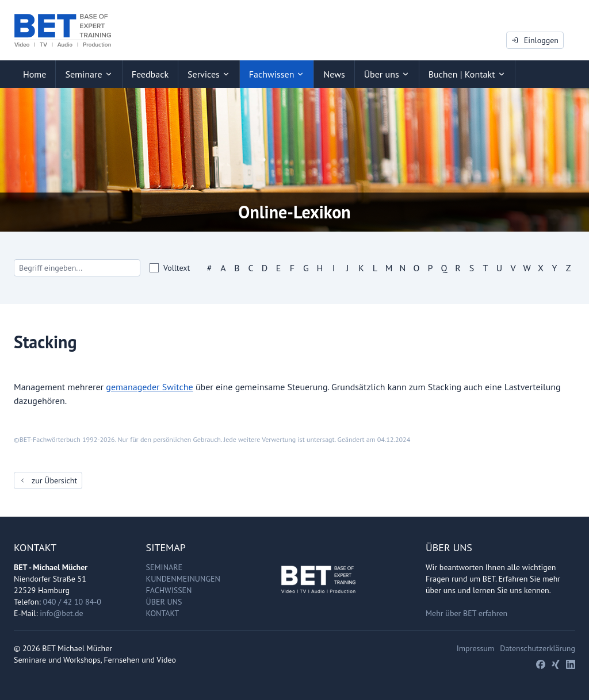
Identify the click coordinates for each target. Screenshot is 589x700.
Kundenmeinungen (183, 579)
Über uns (164, 602)
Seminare (165, 567)
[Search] (77, 268)
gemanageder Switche (149, 387)
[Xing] (556, 664)
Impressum (476, 648)
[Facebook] (541, 664)
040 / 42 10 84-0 (72, 602)
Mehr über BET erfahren (466, 613)
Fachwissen (169, 590)
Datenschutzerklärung (538, 648)
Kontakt (163, 613)
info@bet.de (61, 613)
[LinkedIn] (571, 664)
